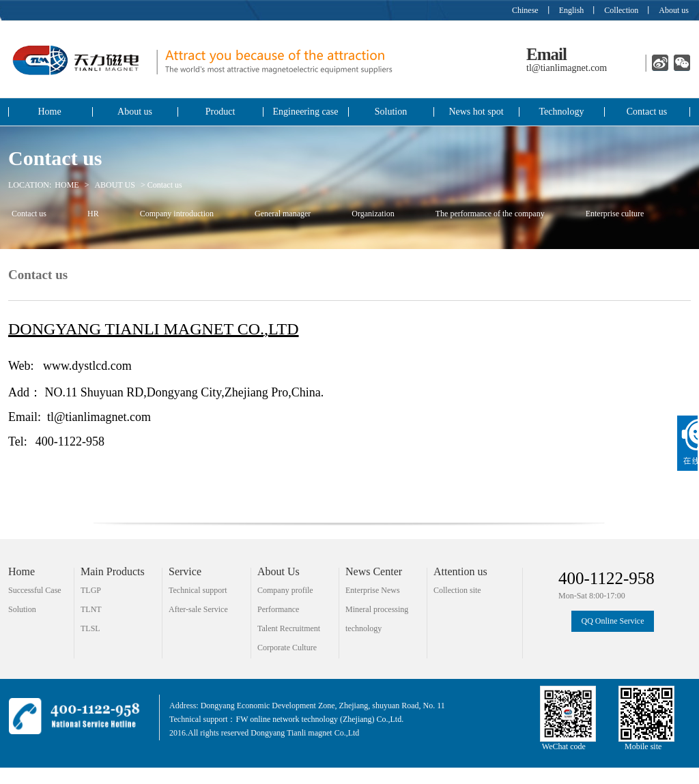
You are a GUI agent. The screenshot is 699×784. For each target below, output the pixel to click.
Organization (373, 214)
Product (220, 112)
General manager (283, 214)
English (572, 10)
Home (49, 112)
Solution (391, 112)
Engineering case (305, 112)
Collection (621, 10)
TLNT (91, 609)
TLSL (90, 628)
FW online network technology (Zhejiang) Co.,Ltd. (319, 719)
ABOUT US (114, 185)
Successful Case (35, 590)
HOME (67, 185)
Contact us (647, 112)
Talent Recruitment (289, 628)
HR (93, 214)
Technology (562, 112)
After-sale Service (198, 609)
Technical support (198, 590)
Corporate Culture (287, 648)
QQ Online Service (613, 621)
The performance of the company (490, 214)
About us (674, 10)
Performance (278, 609)
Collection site (457, 590)
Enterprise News (373, 590)
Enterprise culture (615, 214)
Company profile (285, 590)
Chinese (525, 10)
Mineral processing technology (377, 612)
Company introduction (177, 214)
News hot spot (476, 112)
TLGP (91, 590)
